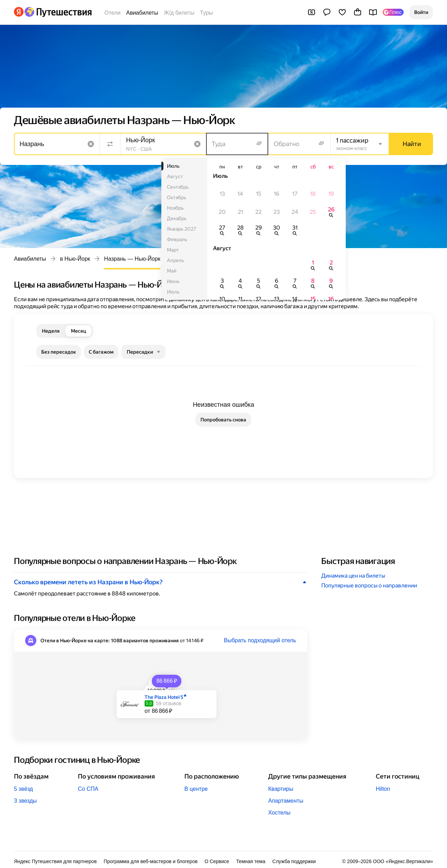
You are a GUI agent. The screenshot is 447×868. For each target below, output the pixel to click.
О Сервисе (217, 861)
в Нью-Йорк (75, 259)
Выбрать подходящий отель (260, 640)
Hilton (383, 789)
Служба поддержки (294, 861)
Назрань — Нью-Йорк (132, 259)
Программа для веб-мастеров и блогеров (151, 861)
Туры (207, 13)
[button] (421, 12)
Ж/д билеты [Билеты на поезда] (179, 13)
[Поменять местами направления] (110, 144)
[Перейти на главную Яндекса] (19, 12)
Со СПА (88, 789)
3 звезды (25, 801)
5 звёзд (23, 789)
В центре (196, 789)
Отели (112, 13)
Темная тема (251, 861)
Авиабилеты (142, 13)
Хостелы (279, 813)
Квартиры (281, 789)
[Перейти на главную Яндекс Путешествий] (58, 12)
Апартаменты (286, 801)
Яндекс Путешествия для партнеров (55, 861)
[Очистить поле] (91, 144)
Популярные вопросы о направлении (369, 585)
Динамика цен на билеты (353, 576)
